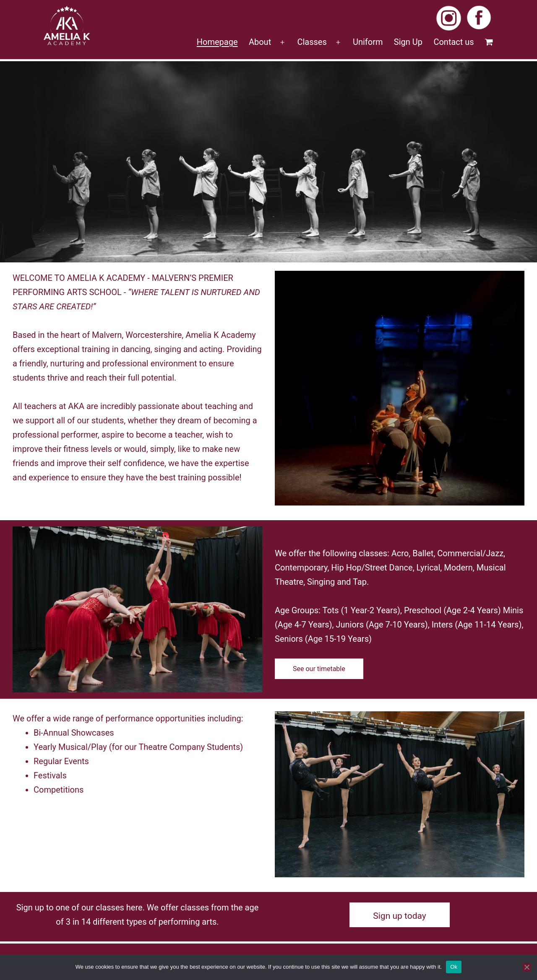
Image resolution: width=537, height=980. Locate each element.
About (260, 42)
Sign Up (408, 42)
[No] (527, 967)
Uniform (368, 42)
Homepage (217, 42)
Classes (312, 42)
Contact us (454, 42)
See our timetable (319, 669)
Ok (454, 967)
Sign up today (399, 916)
